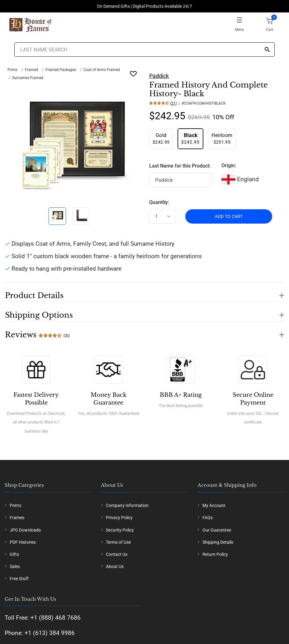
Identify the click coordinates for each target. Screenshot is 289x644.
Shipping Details (218, 542)
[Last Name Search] (144, 50)
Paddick (159, 76)
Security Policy (120, 530)
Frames (17, 518)
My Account (214, 505)
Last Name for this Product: (180, 166)
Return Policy (215, 554)
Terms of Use (118, 542)
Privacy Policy (119, 518)
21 (173, 103)
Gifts (14, 554)
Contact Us (117, 554)
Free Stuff (19, 579)
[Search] (267, 50)
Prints (12, 70)
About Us (115, 566)
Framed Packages (61, 70)
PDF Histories (23, 542)
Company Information (127, 505)
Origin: (229, 166)
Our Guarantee (217, 530)
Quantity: (159, 202)
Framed (31, 70)
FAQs (208, 518)
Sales (15, 566)
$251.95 (222, 138)
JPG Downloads (25, 530)
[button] (144, 292)
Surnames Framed (28, 78)
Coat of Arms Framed (102, 70)
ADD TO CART (229, 216)
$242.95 (161, 138)
